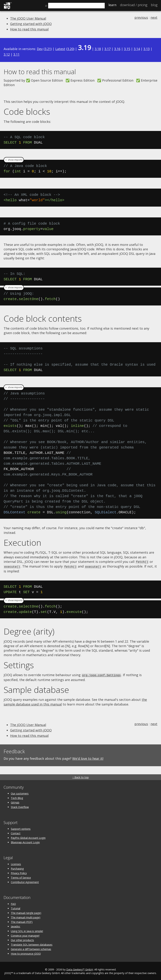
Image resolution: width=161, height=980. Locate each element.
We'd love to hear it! (88, 758)
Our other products (22, 939)
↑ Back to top (80, 776)
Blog (154, 5)
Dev (40, 49)
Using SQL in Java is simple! (27, 930)
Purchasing (17, 868)
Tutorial (16, 908)
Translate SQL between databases (32, 944)
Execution (22, 543)
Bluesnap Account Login (25, 842)
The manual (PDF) (22, 921)
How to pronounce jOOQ (26, 953)
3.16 (117, 49)
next (154, 17)
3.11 (16, 54)
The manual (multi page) (26, 917)
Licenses (16, 863)
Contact (16, 832)
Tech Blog (17, 797)
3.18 (98, 49)
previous (141, 17)
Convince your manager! (25, 935)
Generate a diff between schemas (31, 948)
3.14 (137, 49)
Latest (60, 49)
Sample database (36, 689)
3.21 (48, 49)
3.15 (127, 49)
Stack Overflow (20, 806)
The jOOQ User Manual (28, 18)
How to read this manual (29, 29)
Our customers (20, 793)
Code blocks (27, 111)
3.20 (70, 49)
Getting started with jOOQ (31, 24)
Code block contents (43, 318)
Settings (19, 664)
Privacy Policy (19, 872)
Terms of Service (21, 877)
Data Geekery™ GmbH (80, 969)
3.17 (108, 49)
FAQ (13, 903)
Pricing (134, 5)
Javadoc (16, 926)
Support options (21, 828)
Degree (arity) (29, 631)
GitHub (15, 802)
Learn (112, 5)
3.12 (7, 54)
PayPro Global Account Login (28, 837)
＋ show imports (14, 160)
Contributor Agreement (25, 881)
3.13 (147, 49)
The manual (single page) (26, 912)
